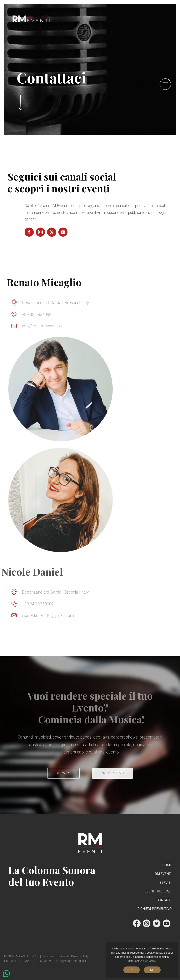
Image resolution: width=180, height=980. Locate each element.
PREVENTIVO (112, 773)
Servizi (166, 883)
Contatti (164, 900)
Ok (132, 970)
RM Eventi (163, 874)
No (152, 970)
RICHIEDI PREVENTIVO (154, 909)
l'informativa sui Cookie (142, 961)
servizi (63, 773)
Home (167, 865)
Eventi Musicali (158, 891)
